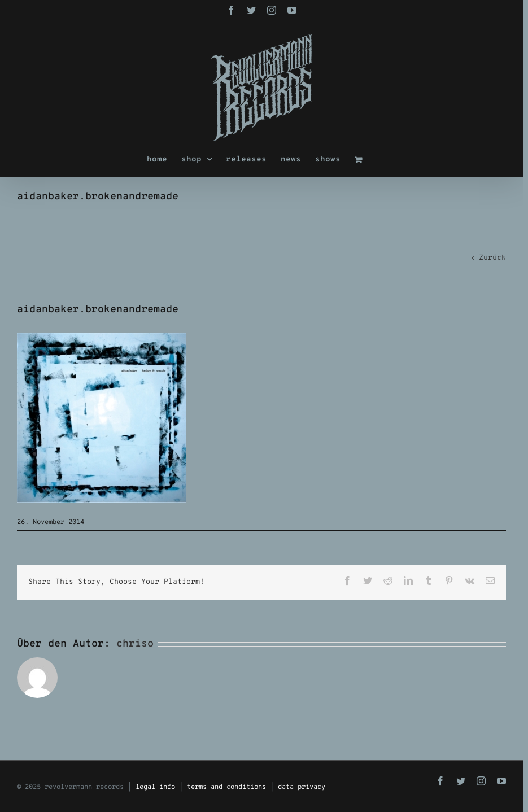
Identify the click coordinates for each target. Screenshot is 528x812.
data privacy (302, 787)
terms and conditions (226, 787)
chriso (135, 644)
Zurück (492, 258)
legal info (155, 787)
